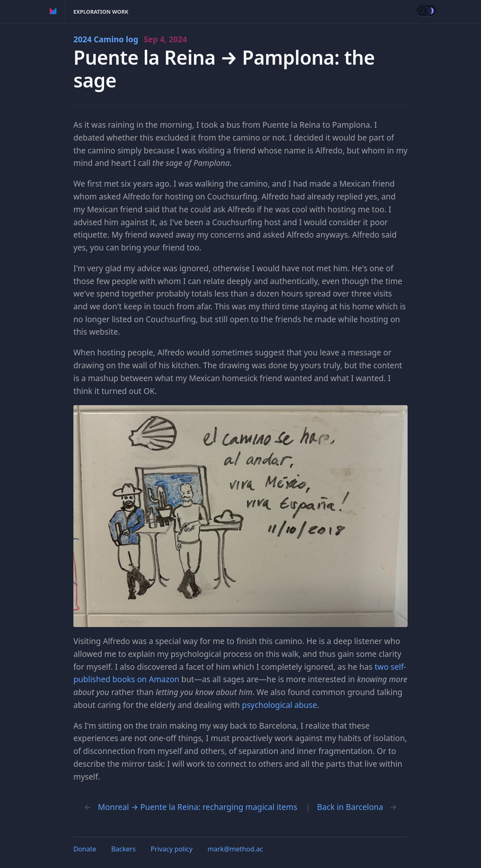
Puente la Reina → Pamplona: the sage (224, 69)
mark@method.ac (236, 849)
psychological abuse (279, 705)
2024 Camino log (130, 39)
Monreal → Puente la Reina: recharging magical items (198, 807)
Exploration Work (101, 12)
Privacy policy (171, 849)
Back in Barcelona (350, 807)
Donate (85, 849)
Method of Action (53, 12)
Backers (123, 849)
